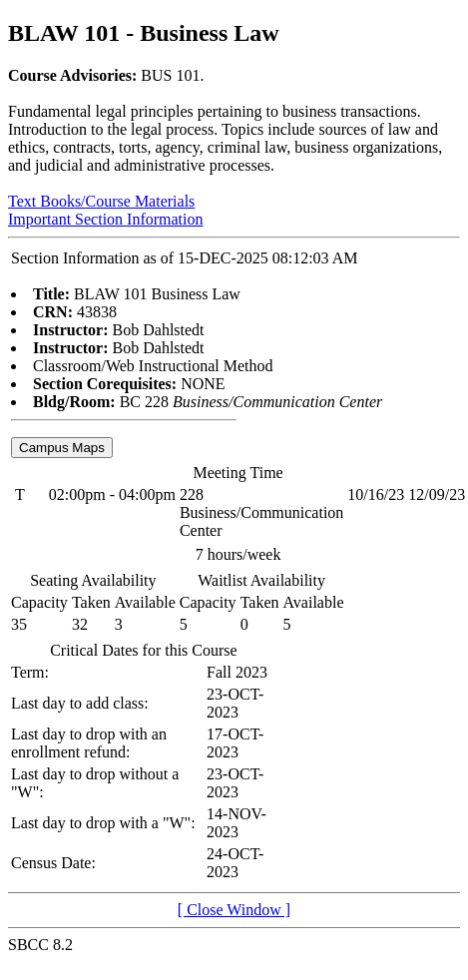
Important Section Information (106, 219)
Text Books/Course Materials (101, 201)
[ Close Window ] (234, 910)
